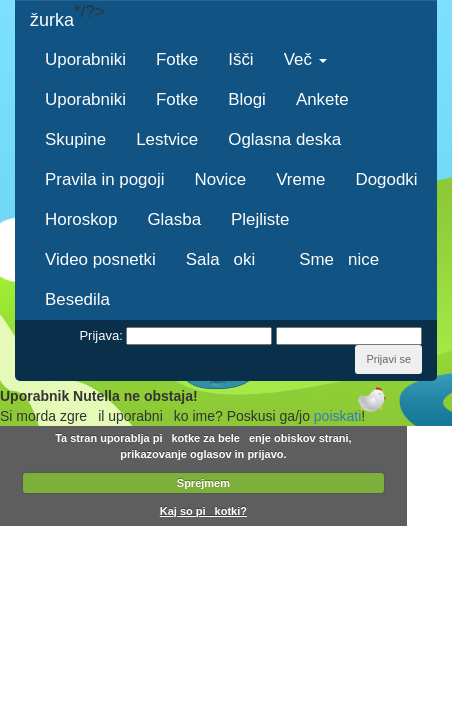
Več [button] (305, 59)
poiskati (337, 416)
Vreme (300, 179)
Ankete (322, 99)
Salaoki (228, 259)
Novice (220, 179)
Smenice (339, 259)
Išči (240, 59)
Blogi (247, 99)
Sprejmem (203, 483)
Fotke (177, 59)
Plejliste (260, 219)
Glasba (174, 219)
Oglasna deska (284, 139)
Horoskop (81, 219)
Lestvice (167, 139)
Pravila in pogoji (104, 179)
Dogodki (386, 179)
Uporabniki (85, 59)
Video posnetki (100, 259)
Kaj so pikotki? (203, 511)
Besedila (77, 299)
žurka (52, 20)
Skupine (75, 139)
